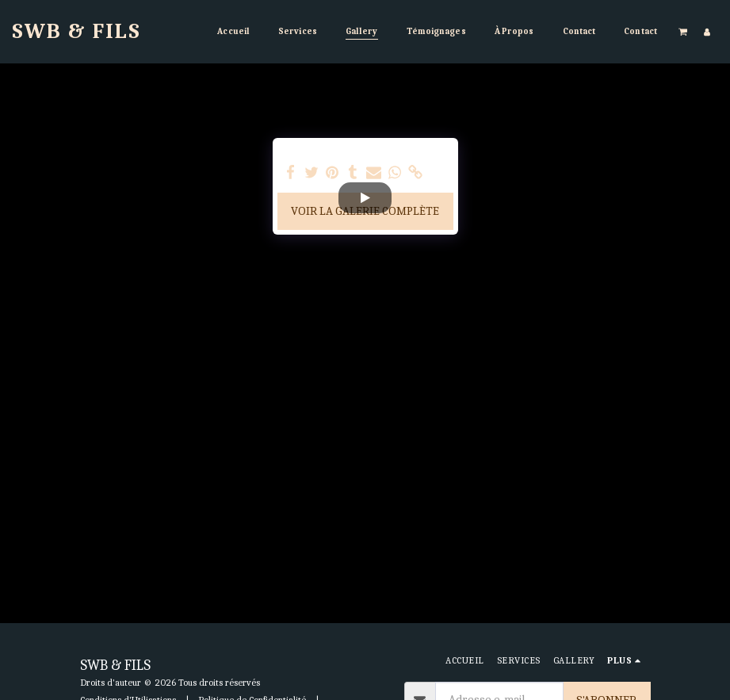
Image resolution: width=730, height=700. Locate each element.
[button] (683, 31)
